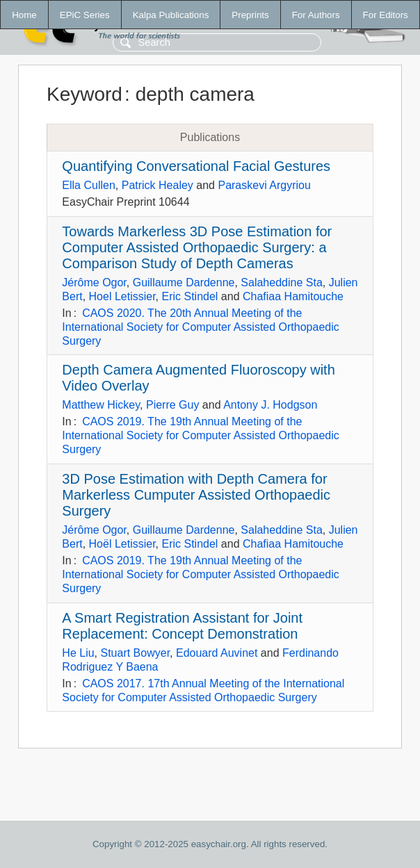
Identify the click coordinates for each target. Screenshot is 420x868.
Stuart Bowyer (135, 653)
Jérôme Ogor (94, 282)
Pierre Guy (172, 405)
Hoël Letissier (122, 544)
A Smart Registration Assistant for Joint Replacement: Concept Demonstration (182, 626)
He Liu (78, 653)
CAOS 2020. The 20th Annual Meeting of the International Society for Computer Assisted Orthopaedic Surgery (200, 327)
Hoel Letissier (122, 296)
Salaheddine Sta (281, 282)
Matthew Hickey (101, 405)
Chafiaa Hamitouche (293, 296)
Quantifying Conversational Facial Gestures (196, 166)
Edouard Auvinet (217, 653)
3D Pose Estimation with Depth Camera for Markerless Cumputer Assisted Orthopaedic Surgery (196, 495)
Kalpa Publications (171, 15)
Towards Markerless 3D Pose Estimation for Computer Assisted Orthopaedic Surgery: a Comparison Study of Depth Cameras (197, 247)
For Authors (316, 15)
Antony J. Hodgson (270, 405)
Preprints (250, 15)
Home (24, 15)
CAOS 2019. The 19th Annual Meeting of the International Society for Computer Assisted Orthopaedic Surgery (200, 435)
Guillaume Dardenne (184, 282)
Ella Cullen (88, 185)
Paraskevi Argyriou (264, 185)
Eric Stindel (190, 296)
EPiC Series (85, 15)
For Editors (386, 15)
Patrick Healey (157, 185)
